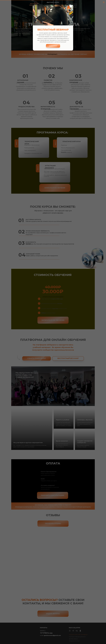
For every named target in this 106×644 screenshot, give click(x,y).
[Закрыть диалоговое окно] (104, 2)
